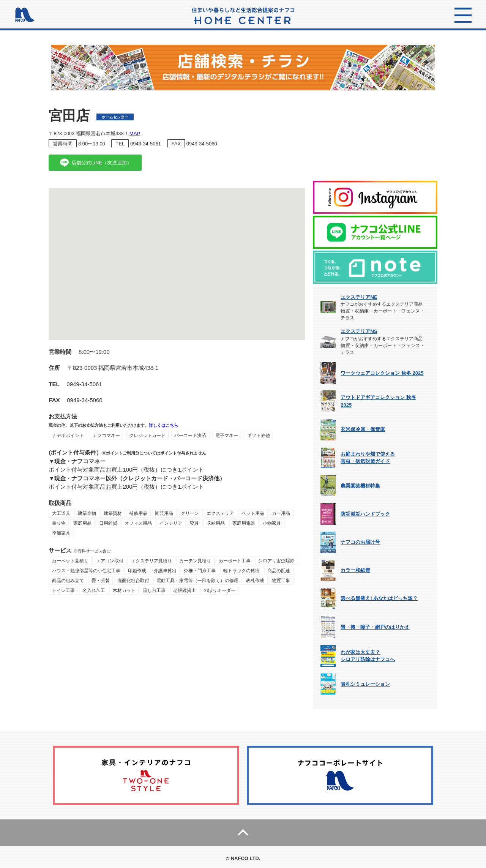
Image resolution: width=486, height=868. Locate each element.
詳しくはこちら (163, 425)
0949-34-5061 (146, 144)
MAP (135, 133)
